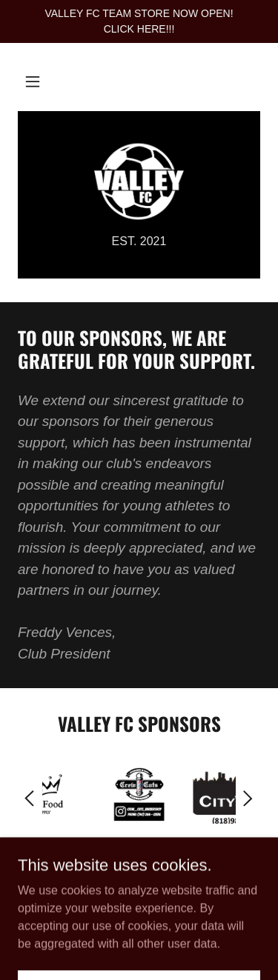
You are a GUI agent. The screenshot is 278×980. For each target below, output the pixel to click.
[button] (33, 81)
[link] (139, 181)
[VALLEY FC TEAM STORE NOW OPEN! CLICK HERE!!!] (139, 21)
